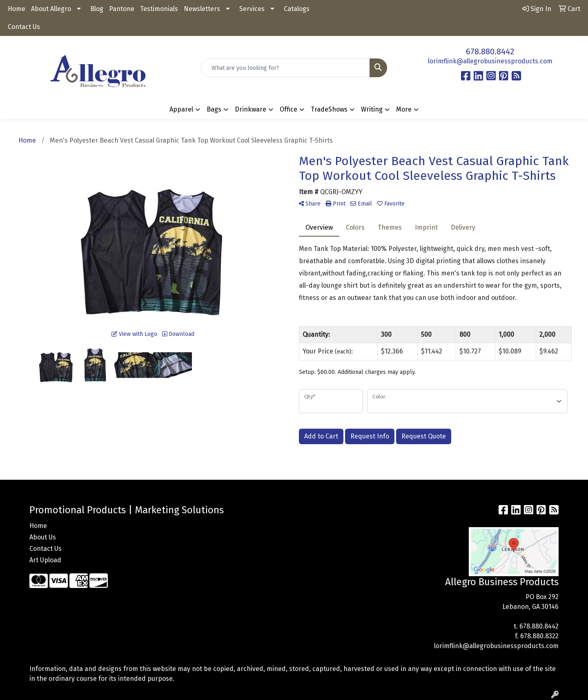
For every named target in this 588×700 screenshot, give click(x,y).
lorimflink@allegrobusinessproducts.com (490, 61)
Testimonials (159, 9)
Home (17, 9)
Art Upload (45, 560)
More (404, 109)
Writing (372, 109)
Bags (214, 109)
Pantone (122, 9)
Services (252, 9)
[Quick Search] (285, 68)
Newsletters (202, 9)
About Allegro (51, 9)
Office (288, 109)
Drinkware (251, 109)
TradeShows (329, 109)
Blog (97, 9)
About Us (43, 537)
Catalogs (297, 9)
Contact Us (24, 27)
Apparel (181, 109)
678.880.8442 (490, 51)
